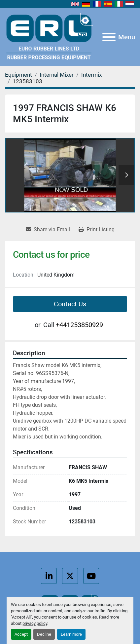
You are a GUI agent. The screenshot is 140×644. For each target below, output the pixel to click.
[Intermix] (91, 75)
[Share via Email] (48, 230)
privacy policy (35, 623)
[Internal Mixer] (57, 75)
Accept (21, 634)
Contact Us (70, 304)
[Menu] (109, 37)
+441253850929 (79, 325)
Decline (44, 634)
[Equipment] (18, 75)
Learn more (71, 634)
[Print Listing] (97, 230)
